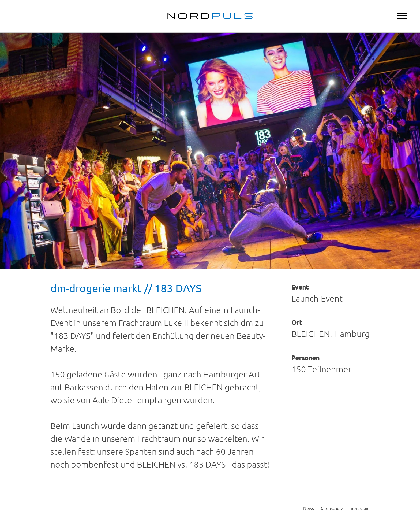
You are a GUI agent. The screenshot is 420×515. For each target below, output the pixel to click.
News (309, 508)
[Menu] (402, 16)
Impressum (359, 508)
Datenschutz (331, 508)
